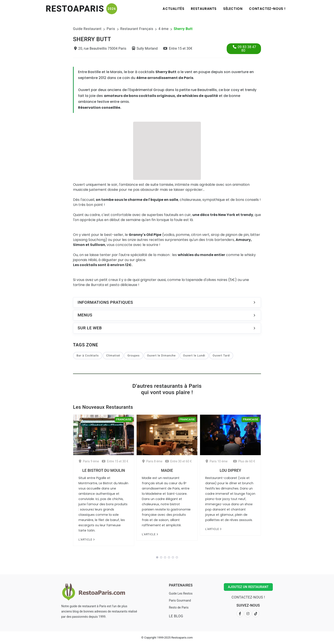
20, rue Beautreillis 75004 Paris (100, 48)
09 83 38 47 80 (244, 49)
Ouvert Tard (221, 355)
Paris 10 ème (217, 461)
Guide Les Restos (181, 593)
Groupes (134, 355)
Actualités (173, 9)
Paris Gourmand (180, 600)
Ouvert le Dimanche (161, 355)
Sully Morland (145, 48)
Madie (167, 470)
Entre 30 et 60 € (178, 461)
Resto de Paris (179, 607)
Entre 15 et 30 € (115, 461)
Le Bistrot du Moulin (104, 470)
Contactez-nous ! (267, 9)
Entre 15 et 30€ (178, 48)
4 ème (164, 29)
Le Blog (176, 616)
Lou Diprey (230, 470)
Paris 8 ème (152, 461)
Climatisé (113, 355)
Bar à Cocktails (88, 355)
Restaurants (204, 9)
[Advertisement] (167, 150)
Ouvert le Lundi (194, 355)
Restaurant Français (137, 29)
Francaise (124, 419)
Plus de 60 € (244, 461)
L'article (87, 540)
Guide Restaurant (87, 29)
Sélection (233, 9)
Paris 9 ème (89, 461)
